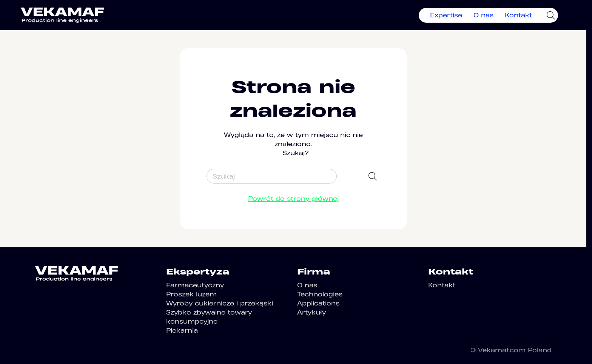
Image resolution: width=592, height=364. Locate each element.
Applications (318, 303)
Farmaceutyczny (195, 285)
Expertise (446, 15)
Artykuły (311, 312)
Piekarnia (182, 330)
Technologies (320, 294)
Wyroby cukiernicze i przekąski (220, 303)
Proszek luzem (191, 294)
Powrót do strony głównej (293, 199)
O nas (483, 15)
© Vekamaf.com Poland (511, 350)
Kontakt (518, 15)
